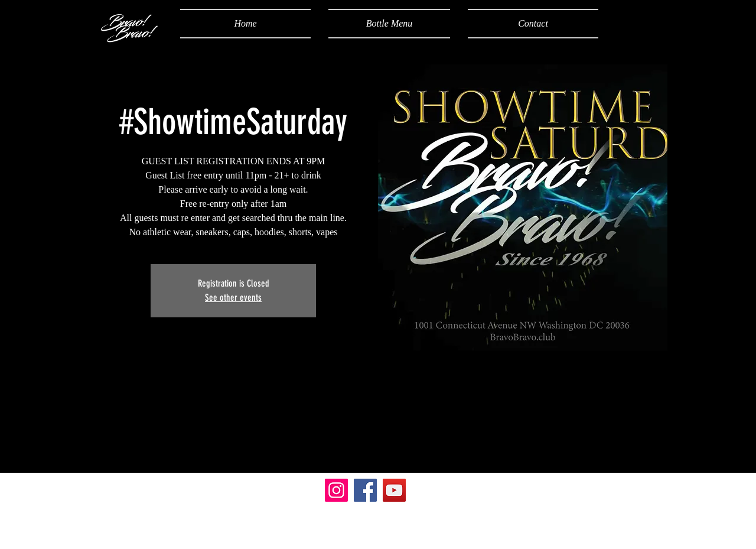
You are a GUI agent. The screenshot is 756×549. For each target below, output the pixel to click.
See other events (233, 298)
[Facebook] (365, 490)
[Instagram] (336, 490)
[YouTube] (394, 490)
